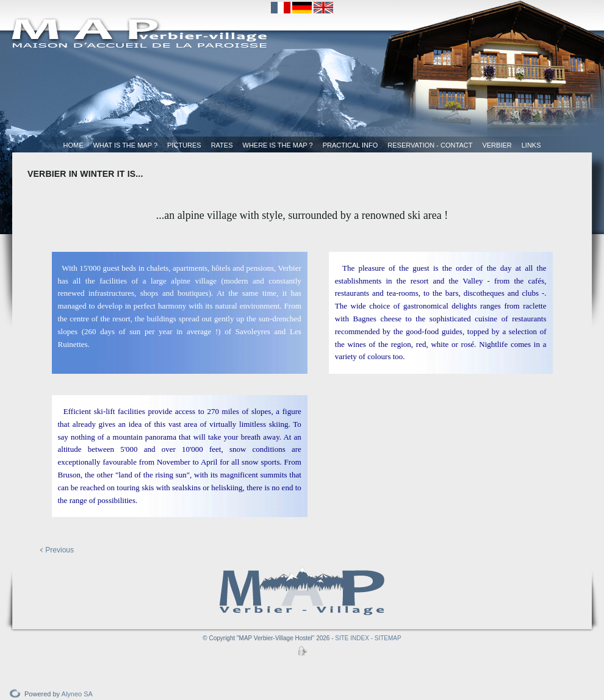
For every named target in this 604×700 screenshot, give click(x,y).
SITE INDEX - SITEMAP (368, 638)
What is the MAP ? (125, 145)
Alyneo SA (77, 694)
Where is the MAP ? (278, 145)
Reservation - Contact (430, 145)
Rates (222, 145)
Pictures (184, 145)
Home (73, 145)
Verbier (497, 145)
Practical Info (351, 145)
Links (531, 145)
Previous (57, 550)
